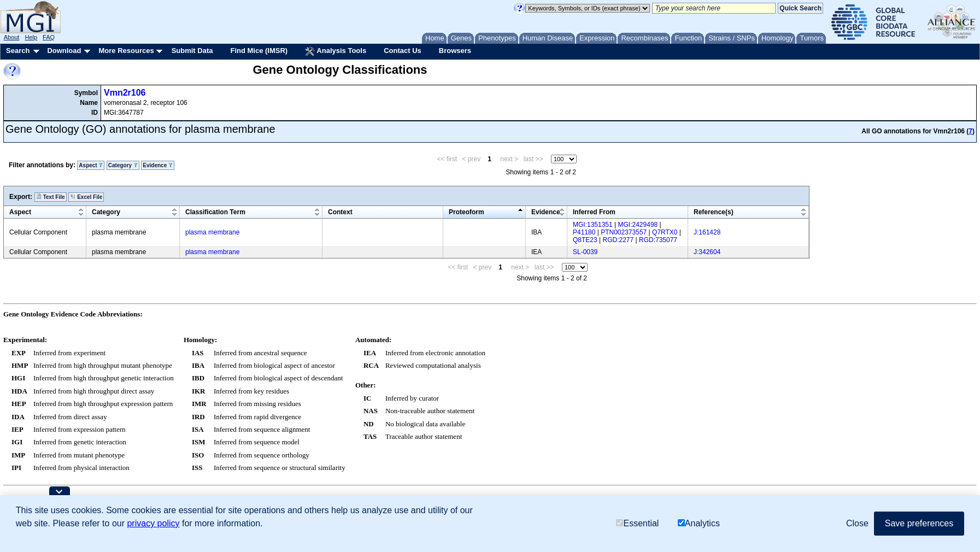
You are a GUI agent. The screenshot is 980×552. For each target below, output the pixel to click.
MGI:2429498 (638, 225)
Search (18, 51)
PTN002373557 (624, 232)
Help (31, 37)
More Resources (126, 51)
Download (64, 51)
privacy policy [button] (153, 523)
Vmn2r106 (125, 93)
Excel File (86, 197)
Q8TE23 (585, 240)
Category (123, 165)
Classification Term (215, 212)
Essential (637, 523)
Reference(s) (714, 212)
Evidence (158, 165)
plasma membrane (212, 232)
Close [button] (857, 523)
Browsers (455, 51)
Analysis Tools (336, 51)
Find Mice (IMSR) (259, 51)
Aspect (91, 165)
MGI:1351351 (593, 225)
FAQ (49, 37)
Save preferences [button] (919, 523)
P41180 (584, 232)
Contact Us (403, 51)
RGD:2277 (618, 240)
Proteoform (466, 212)
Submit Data (192, 51)
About (12, 37)
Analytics (699, 523)
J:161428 (707, 232)
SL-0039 (585, 252)
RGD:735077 (658, 240)
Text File (51, 197)
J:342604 (707, 252)
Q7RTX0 (665, 232)
